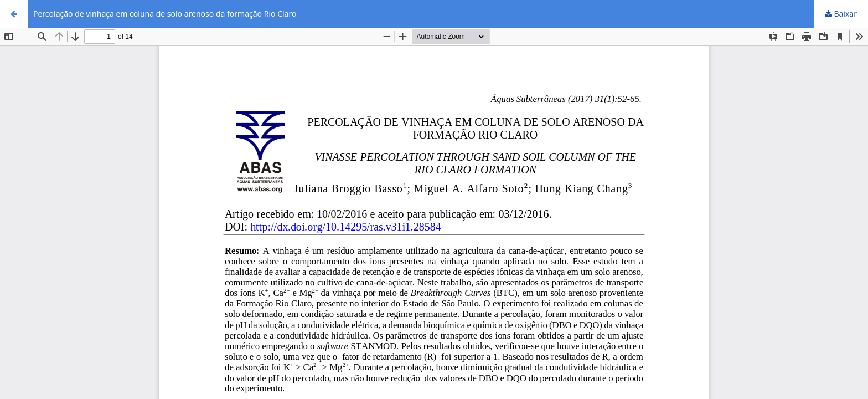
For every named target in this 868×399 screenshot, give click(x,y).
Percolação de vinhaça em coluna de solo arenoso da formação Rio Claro (165, 14)
